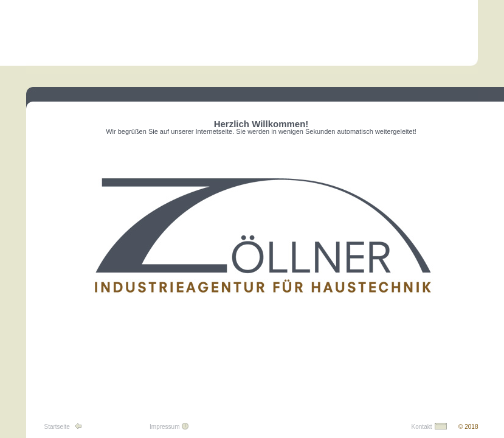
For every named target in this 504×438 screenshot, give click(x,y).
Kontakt (422, 427)
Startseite (57, 427)
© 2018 (468, 427)
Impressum (164, 427)
